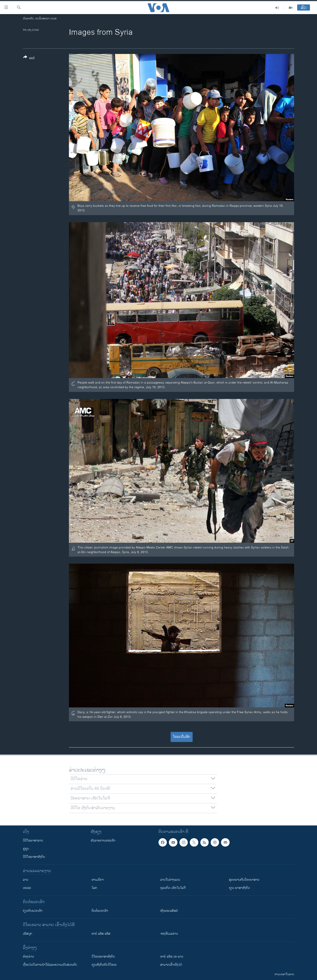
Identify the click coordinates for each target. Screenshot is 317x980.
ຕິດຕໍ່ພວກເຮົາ (100, 911)
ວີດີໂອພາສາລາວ (33, 841)
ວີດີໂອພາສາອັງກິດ (34, 857)
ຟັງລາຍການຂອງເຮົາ (103, 841)
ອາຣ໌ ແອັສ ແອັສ (101, 934)
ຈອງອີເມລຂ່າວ (169, 934)
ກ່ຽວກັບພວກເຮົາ (33, 911)
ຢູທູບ (26, 849)
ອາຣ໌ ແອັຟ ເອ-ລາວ (172, 957)
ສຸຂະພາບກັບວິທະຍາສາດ (244, 880)
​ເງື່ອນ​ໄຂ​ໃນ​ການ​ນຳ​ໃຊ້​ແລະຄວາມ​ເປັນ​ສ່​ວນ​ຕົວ (50, 965)
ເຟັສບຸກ (28, 934)
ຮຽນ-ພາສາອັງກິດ (239, 888)
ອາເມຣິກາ (98, 880)
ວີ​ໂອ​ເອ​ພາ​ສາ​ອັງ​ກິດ (103, 957)
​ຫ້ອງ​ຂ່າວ (29, 957)
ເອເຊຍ (27, 888)
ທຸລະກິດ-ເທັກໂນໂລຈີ (173, 888)
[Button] (29, 58)
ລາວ (26, 880)
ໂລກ (94, 888)
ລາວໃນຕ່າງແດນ (170, 880)
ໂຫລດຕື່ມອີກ (182, 737)
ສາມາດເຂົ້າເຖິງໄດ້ (171, 965)
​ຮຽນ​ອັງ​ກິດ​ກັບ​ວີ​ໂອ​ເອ (104, 965)
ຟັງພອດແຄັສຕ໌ (169, 911)
